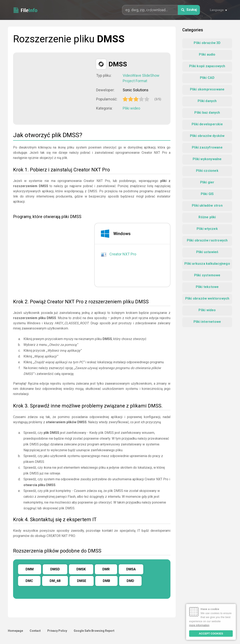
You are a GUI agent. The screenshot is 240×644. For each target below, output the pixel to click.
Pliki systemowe (207, 275)
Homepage (15, 631)
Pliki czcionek (207, 171)
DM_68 (55, 581)
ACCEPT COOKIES (211, 634)
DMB (106, 581)
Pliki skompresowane (207, 89)
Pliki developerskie (207, 124)
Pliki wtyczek (207, 229)
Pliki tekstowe (207, 287)
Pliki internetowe (207, 322)
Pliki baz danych (207, 113)
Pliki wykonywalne (207, 159)
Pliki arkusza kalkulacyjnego (207, 264)
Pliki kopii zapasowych (207, 66)
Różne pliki (207, 217)
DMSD (55, 569)
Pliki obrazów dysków (207, 136)
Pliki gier (207, 182)
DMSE (82, 581)
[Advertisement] (55, 88)
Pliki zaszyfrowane (207, 147)
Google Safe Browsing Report (94, 631)
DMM (30, 569)
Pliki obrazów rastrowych (207, 240)
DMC (29, 581)
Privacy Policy (57, 631)
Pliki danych (207, 101)
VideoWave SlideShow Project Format (141, 78)
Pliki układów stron (207, 206)
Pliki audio (207, 54)
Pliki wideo (131, 108)
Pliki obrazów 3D (207, 43)
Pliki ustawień (207, 252)
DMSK (81, 569)
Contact (35, 631)
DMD (130, 581)
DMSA (131, 569)
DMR (106, 569)
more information (199, 625)
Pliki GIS (207, 194)
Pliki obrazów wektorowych (207, 298)
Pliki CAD (207, 78)
